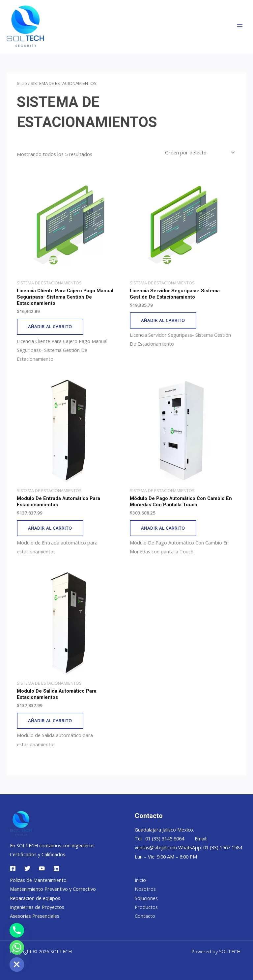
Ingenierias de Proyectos (37, 907)
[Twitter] (27, 868)
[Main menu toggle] (240, 26)
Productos (146, 907)
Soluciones (146, 898)
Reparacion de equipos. (36, 898)
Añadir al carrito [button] (50, 327)
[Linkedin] (56, 868)
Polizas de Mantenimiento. (39, 880)
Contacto (145, 916)
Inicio (22, 83)
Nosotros (145, 889)
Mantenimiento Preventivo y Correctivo (53, 889)
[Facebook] (13, 868)
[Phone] (17, 930)
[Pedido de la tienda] (199, 153)
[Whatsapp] (17, 947)
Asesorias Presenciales (35, 916)
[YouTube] (42, 868)
